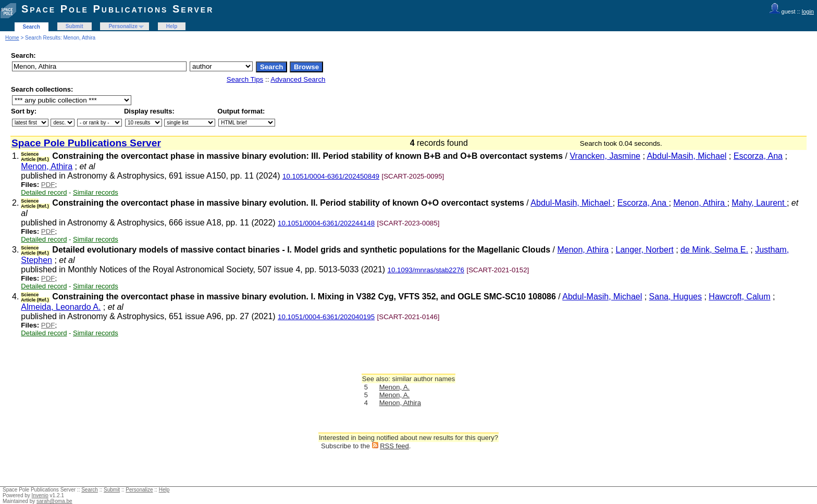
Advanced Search (298, 79)
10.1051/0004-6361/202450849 (331, 176)
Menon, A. (395, 387)
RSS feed (394, 446)
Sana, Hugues (676, 297)
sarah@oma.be (54, 501)
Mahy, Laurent (759, 203)
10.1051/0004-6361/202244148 (326, 223)
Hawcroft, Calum (739, 297)
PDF (48, 185)
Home (12, 38)
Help (172, 26)
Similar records (96, 192)
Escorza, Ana (758, 156)
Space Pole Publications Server (117, 9)
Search (32, 27)
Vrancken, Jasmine (605, 156)
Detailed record (44, 192)
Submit (75, 26)
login (808, 11)
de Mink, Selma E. (714, 250)
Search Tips (245, 79)
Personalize (123, 26)
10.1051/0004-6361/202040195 (326, 317)
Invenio (40, 495)
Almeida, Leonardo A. (61, 307)
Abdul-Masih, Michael (686, 156)
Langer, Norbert (645, 250)
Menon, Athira (47, 166)
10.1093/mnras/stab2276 (426, 270)
